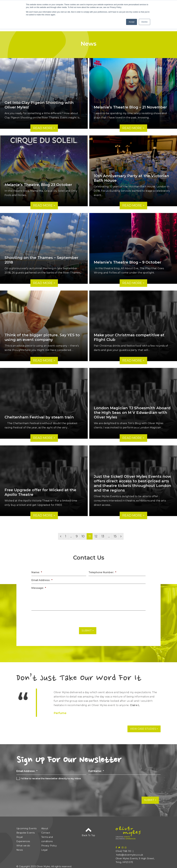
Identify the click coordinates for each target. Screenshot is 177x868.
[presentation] (55, 619)
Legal (44, 847)
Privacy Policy (49, 843)
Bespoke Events (26, 830)
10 (83, 536)
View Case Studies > (144, 728)
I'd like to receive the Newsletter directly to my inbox (51, 777)
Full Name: (96, 770)
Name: (37, 572)
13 (103, 536)
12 (96, 536)
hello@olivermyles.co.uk (130, 852)
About (45, 826)
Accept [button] (132, 22)
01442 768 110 (124, 849)
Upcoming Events (27, 826)
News (20, 847)
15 (115, 536)
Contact (46, 830)
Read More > (44, 128)
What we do (23, 843)
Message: (39, 588)
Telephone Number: (102, 572)
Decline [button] (144, 22)
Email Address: (42, 580)
